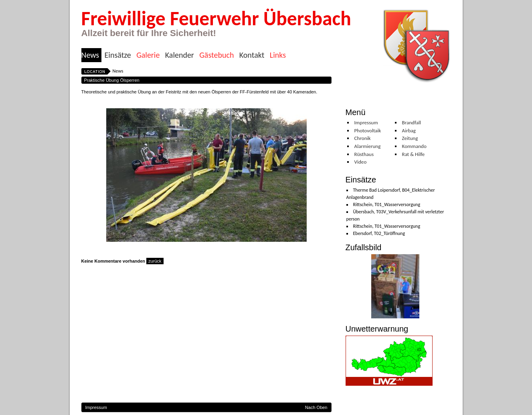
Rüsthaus (364, 154)
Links (278, 55)
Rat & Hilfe (414, 154)
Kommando (414, 146)
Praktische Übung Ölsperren (112, 80)
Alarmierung (368, 146)
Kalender (180, 55)
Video (361, 162)
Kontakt (252, 55)
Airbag (409, 131)
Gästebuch (216, 55)
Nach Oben (316, 407)
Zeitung (410, 138)
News (90, 55)
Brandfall (412, 123)
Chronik (363, 138)
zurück (155, 261)
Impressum (366, 123)
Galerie (148, 55)
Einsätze (118, 55)
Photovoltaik (368, 131)
